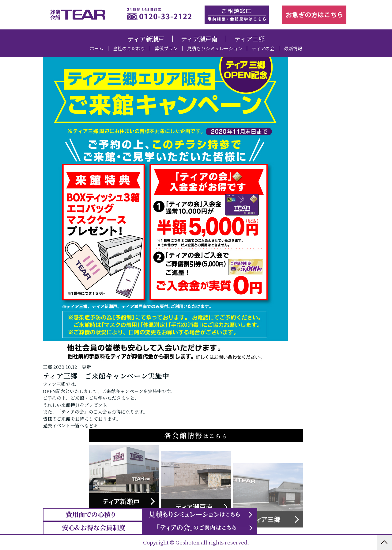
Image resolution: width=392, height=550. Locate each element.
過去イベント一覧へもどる (70, 473)
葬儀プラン (166, 48)
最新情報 (293, 48)
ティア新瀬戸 (146, 39)
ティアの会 (263, 48)
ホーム (97, 48)
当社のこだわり (129, 48)
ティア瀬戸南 (199, 39)
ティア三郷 (249, 39)
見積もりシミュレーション (215, 48)
